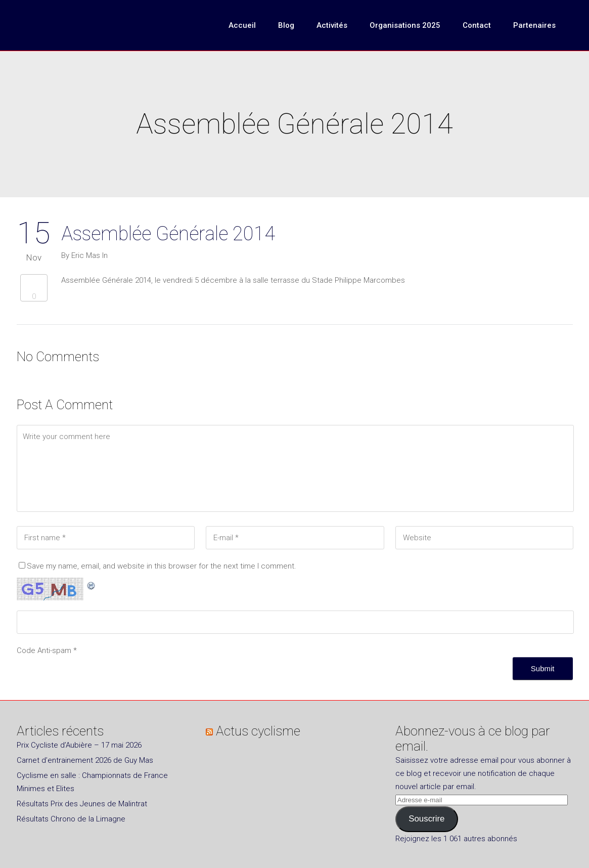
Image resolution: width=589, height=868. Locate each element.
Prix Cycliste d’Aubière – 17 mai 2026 (79, 745)
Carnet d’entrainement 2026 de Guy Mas (85, 760)
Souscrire (426, 819)
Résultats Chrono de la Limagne (71, 819)
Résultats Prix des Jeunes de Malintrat (82, 804)
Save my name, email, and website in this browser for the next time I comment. (162, 566)
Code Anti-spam (44, 650)
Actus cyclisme (258, 731)
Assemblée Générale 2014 (168, 234)
